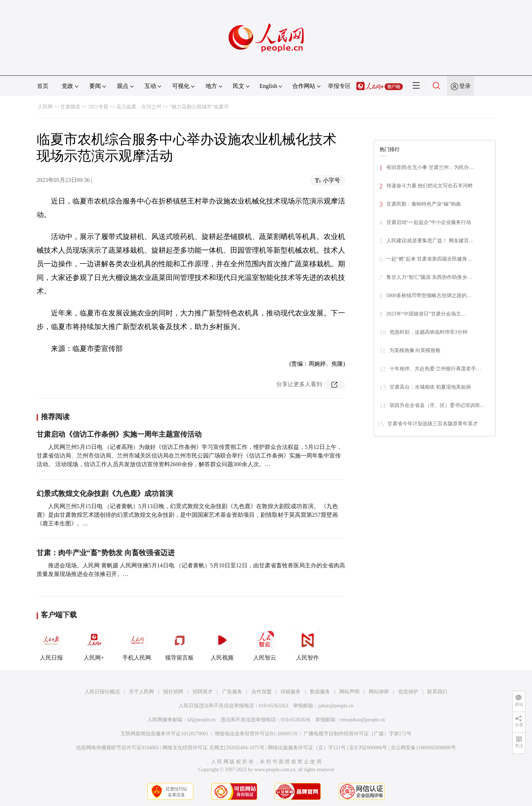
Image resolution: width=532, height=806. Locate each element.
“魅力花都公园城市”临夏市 (199, 107)
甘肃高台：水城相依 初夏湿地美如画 (430, 387)
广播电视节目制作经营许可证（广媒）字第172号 (357, 734)
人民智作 (307, 644)
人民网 (45, 107)
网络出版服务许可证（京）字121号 (307, 748)
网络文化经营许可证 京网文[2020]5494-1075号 (213, 748)
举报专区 (339, 86)
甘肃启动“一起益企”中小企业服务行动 (429, 222)
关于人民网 (141, 692)
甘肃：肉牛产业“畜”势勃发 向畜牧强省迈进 (106, 553)
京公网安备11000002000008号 (423, 748)
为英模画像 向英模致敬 (415, 350)
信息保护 (408, 692)
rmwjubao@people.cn (363, 720)
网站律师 (379, 692)
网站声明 (349, 692)
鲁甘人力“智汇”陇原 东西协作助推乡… (429, 277)
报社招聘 (173, 692)
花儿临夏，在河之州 (139, 107)
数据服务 (320, 692)
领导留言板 (179, 644)
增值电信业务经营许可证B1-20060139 (256, 734)
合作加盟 (262, 692)
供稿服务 (291, 692)
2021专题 (98, 107)
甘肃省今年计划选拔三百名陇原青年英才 (433, 424)
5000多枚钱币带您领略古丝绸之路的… (429, 296)
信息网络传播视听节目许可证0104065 (117, 748)
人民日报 (51, 644)
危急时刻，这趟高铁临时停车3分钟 (429, 332)
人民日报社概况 (102, 692)
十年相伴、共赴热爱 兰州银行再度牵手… (436, 369)
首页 (43, 86)
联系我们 (437, 692)
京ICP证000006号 (368, 748)
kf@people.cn (202, 720)
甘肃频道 (70, 107)
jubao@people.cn (336, 706)
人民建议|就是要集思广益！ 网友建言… (430, 241)
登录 (465, 86)
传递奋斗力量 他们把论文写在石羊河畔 (430, 186)
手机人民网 (137, 644)
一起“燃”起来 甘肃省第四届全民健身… (429, 259)
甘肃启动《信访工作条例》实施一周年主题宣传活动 (119, 434)
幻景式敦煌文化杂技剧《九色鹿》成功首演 (105, 493)
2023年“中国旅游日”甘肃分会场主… (426, 314)
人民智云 (265, 644)
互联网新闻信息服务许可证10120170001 (164, 734)
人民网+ (94, 644)
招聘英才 (203, 692)
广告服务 (232, 692)
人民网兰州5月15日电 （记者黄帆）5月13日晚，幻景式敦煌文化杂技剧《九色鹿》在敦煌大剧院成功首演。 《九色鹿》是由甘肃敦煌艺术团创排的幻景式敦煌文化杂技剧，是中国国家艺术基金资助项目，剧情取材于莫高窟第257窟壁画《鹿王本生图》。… (187, 515)
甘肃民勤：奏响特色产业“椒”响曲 (424, 204)
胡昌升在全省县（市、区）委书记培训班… (437, 405)
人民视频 (222, 644)
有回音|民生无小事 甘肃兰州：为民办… (430, 167)
